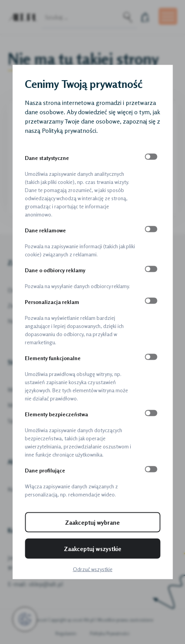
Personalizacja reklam (52, 302)
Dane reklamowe (45, 230)
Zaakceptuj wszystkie (93, 549)
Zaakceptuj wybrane (92, 522)
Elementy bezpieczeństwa (56, 414)
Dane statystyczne (47, 158)
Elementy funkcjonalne (53, 358)
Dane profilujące (45, 470)
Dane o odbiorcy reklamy (55, 270)
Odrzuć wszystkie (93, 569)
